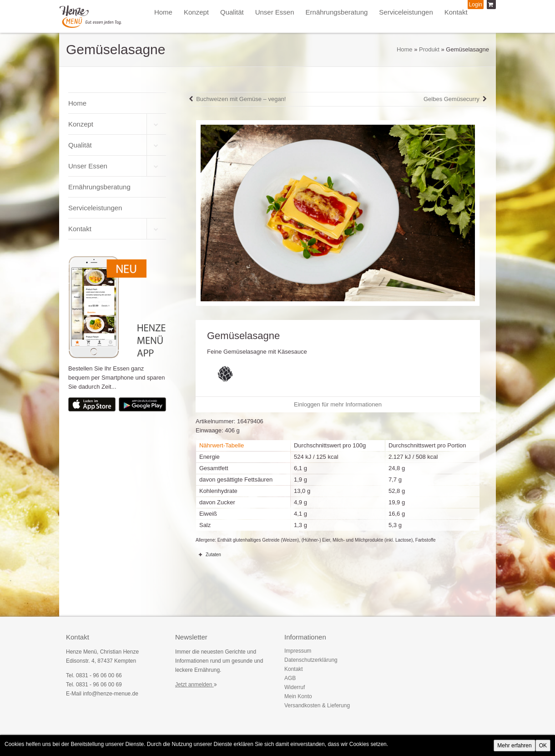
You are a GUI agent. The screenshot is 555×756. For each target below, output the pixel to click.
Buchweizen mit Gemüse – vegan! (241, 99)
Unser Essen (275, 12)
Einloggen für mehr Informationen (338, 404)
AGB (290, 678)
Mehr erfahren (514, 746)
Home (163, 12)
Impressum (298, 651)
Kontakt (456, 12)
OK (543, 746)
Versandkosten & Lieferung (317, 705)
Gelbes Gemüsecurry (452, 99)
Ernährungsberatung (337, 12)
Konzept (196, 12)
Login (476, 5)
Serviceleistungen (406, 12)
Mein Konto (298, 696)
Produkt (429, 49)
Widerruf (295, 687)
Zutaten (208, 554)
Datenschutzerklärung (311, 660)
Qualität (232, 12)
